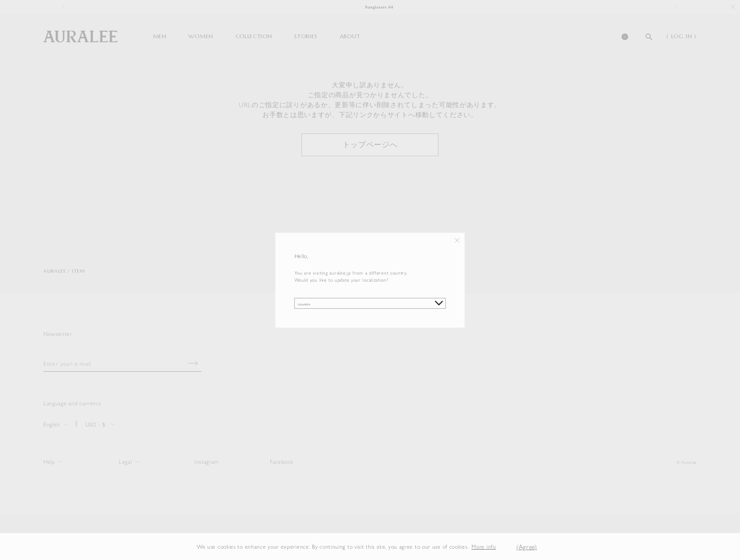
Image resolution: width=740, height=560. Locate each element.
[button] (503, 547)
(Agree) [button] (527, 546)
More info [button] (484, 546)
